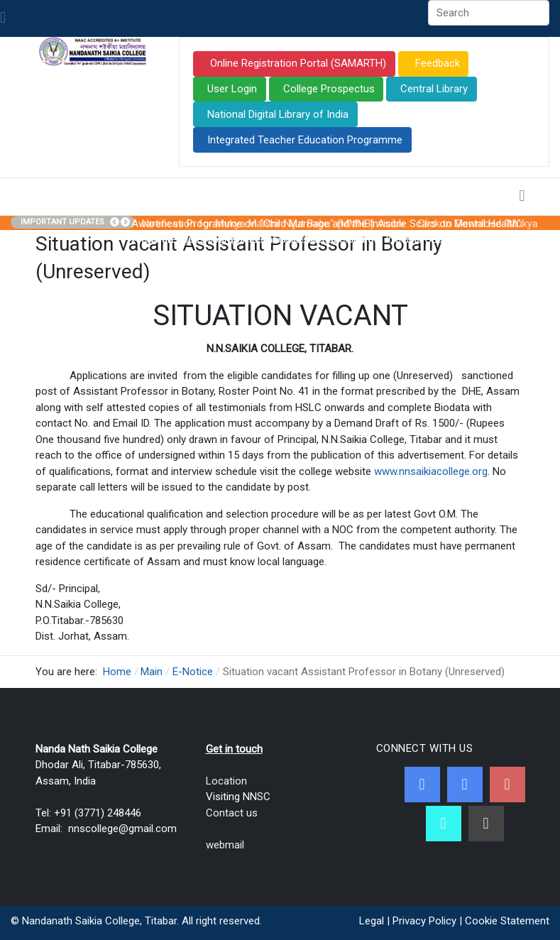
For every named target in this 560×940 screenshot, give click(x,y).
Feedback (436, 63)
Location (226, 781)
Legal (372, 921)
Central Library (434, 89)
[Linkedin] (486, 824)
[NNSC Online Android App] (444, 824)
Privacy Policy (424, 921)
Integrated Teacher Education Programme (305, 140)
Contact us (232, 813)
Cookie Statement (507, 921)
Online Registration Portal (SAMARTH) (297, 63)
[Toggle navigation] (3, 18)
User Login (232, 89)
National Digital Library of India (278, 114)
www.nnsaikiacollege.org (431, 471)
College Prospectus (329, 89)
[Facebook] (422, 785)
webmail (225, 845)
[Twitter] (465, 785)
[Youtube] (507, 785)
